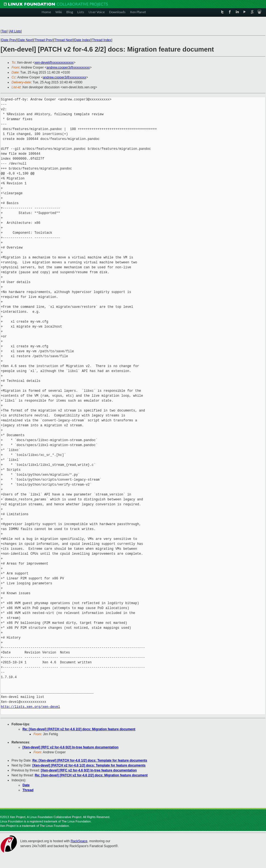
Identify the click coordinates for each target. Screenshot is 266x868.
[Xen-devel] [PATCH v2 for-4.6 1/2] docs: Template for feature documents (89, 765)
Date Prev (9, 40)
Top (4, 31)
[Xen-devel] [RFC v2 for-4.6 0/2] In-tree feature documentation (70, 747)
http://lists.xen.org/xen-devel (30, 707)
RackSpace (79, 841)
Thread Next (63, 40)
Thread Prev (43, 40)
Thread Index (102, 40)
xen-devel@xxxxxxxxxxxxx (54, 63)
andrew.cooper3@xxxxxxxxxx (68, 67)
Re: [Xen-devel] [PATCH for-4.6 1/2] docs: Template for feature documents (90, 760)
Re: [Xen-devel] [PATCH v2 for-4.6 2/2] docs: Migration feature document (79, 729)
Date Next (25, 40)
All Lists (15, 31)
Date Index (82, 40)
